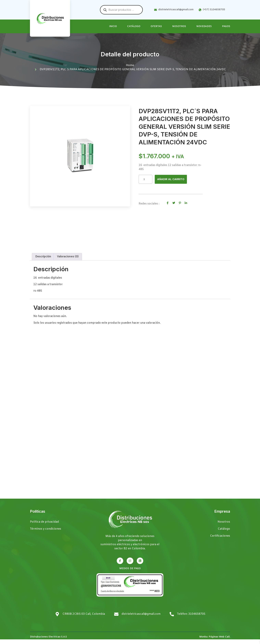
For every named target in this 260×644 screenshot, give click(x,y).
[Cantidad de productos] (145, 179)
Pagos (226, 26)
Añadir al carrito (171, 179)
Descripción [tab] (43, 261)
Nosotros (179, 26)
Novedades (204, 26)
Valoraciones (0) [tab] (68, 261)
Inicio (113, 26)
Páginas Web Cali (219, 641)
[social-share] (168, 203)
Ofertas (156, 26)
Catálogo (134, 26)
